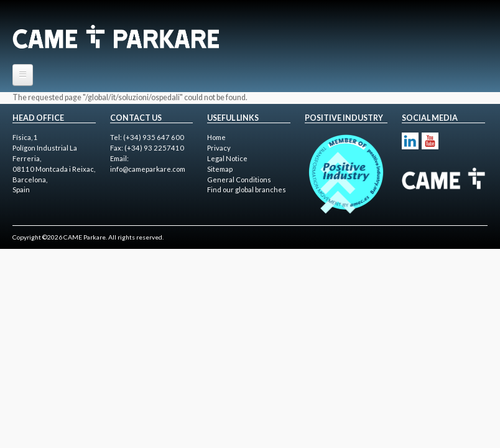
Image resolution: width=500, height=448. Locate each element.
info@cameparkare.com (148, 169)
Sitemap (220, 169)
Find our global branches (247, 189)
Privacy (219, 148)
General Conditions (239, 180)
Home (216, 137)
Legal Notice (227, 158)
